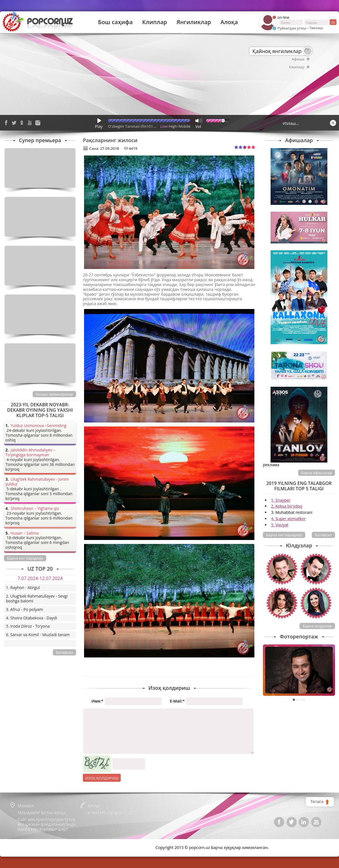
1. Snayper (281, 500)
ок (333, 22)
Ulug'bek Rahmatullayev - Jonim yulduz (37, 482)
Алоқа (229, 22)
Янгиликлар (194, 22)
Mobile (184, 126)
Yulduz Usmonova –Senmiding (38, 426)
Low (164, 126)
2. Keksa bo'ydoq (287, 506)
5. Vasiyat (280, 525)
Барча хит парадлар (284, 535)
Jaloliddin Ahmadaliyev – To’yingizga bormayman (30, 453)
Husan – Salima (25, 533)
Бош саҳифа (115, 22)
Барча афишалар (317, 473)
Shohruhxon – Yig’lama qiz (35, 509)
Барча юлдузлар (317, 626)
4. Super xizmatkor (288, 519)
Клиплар (155, 22)
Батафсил (323, 535)
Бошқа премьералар (54, 394)
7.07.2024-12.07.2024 (40, 578)
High (173, 126)
